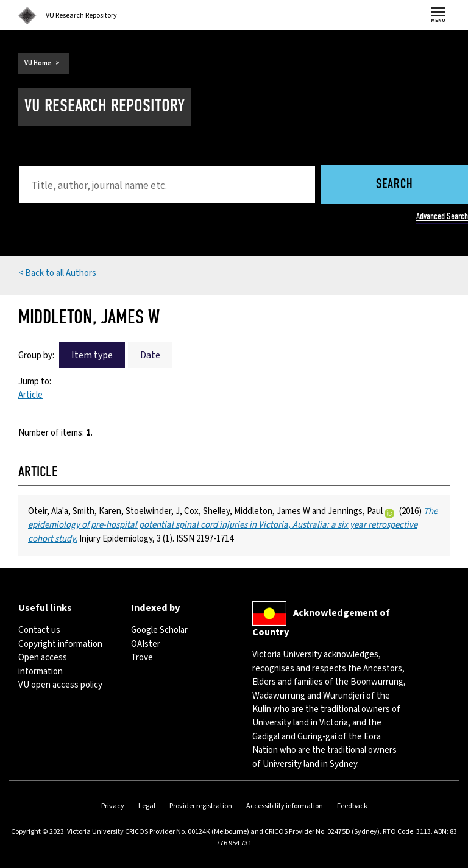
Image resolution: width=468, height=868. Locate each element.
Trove (142, 658)
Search (395, 185)
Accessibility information (285, 806)
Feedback (352, 806)
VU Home (38, 63)
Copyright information (60, 644)
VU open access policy (60, 685)
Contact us (39, 630)
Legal (147, 806)
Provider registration (201, 806)
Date (150, 355)
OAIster (146, 644)
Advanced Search (442, 216)
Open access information (43, 664)
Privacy (113, 806)
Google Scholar (159, 630)
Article (30, 395)
